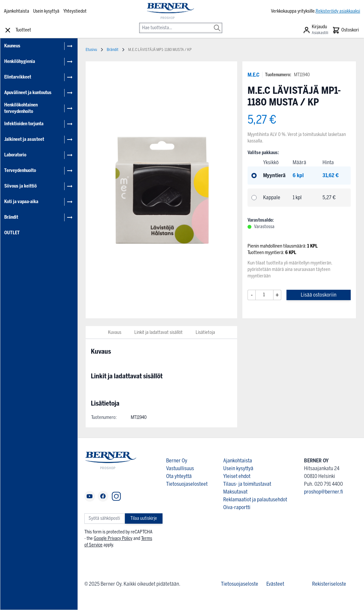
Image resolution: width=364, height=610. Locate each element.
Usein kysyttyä (46, 11)
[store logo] (170, 11)
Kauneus (12, 46)
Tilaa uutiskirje (144, 518)
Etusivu (91, 50)
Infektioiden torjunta (24, 124)
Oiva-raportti (237, 507)
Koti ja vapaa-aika (21, 202)
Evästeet (275, 584)
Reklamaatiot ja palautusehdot (255, 500)
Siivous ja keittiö (20, 186)
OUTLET (12, 233)
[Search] (217, 23)
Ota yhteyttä (179, 476)
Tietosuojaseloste (240, 584)
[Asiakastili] (315, 30)
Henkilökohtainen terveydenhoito (21, 108)
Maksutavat (235, 492)
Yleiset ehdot (237, 476)
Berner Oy (177, 461)
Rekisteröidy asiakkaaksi (338, 11)
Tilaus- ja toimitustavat (247, 484)
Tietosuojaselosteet (187, 484)
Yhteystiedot (75, 11)
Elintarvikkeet (18, 77)
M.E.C (254, 75)
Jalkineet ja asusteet (24, 139)
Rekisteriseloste (329, 584)
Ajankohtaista (17, 11)
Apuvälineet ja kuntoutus (28, 93)
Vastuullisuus (180, 468)
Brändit (11, 217)
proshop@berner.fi (323, 492)
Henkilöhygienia (20, 61)
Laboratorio (15, 155)
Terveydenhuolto (20, 171)
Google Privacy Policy (113, 538)
